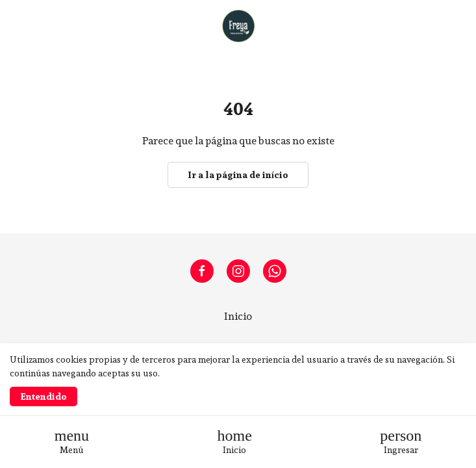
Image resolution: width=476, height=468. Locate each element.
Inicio (238, 316)
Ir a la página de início (238, 175)
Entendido (44, 396)
